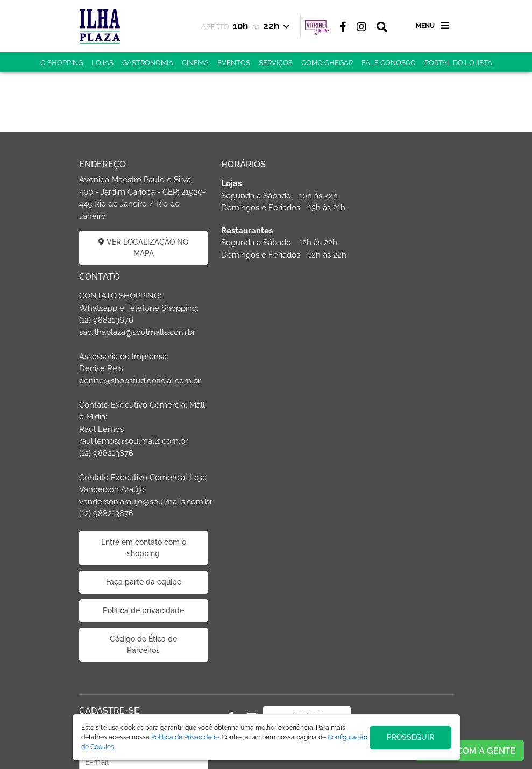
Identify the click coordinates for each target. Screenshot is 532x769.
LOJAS (102, 63)
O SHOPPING (62, 63)
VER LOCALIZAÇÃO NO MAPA (137, 248)
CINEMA (195, 63)
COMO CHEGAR (327, 63)
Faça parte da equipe (395, 481)
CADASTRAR (137, 681)
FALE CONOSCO (389, 63)
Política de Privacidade (185, 737)
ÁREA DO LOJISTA (287, 622)
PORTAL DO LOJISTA (458, 63)
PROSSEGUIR (410, 737)
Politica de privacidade (395, 510)
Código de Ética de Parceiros (395, 544)
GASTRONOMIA (148, 63)
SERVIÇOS (276, 63)
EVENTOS (234, 63)
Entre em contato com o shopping (395, 447)
